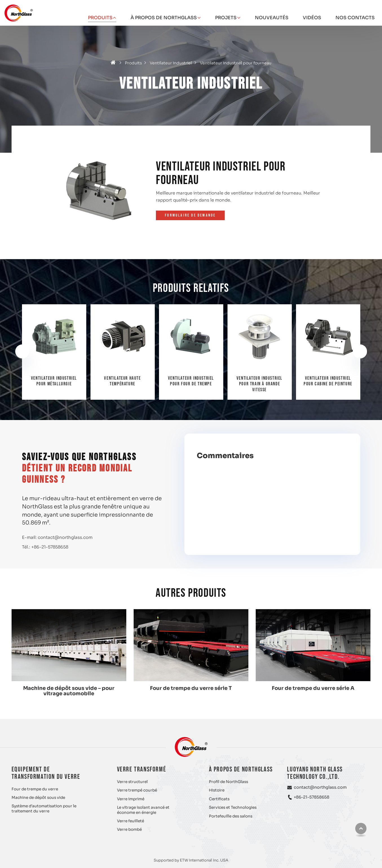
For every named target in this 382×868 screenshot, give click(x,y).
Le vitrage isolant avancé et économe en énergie (143, 810)
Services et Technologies (233, 807)
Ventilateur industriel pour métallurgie (122, 381)
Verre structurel (132, 782)
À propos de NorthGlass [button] (164, 18)
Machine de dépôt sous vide (38, 798)
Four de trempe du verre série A (313, 688)
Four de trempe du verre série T (191, 688)
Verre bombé (129, 829)
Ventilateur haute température (191, 381)
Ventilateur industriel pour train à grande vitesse (328, 384)
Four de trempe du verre (35, 789)
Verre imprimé (131, 799)
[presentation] (22, 351)
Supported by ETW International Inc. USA (191, 860)
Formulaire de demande (190, 215)
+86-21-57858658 (50, 547)
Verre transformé (142, 769)
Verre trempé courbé (137, 790)
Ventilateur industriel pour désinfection (54, 381)
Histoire (217, 790)
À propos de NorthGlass (241, 769)
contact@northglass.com (65, 537)
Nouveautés (272, 18)
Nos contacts (355, 18)
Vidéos (312, 18)
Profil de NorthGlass (228, 782)
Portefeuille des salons (231, 816)
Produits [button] (100, 18)
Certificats (219, 799)
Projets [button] (226, 18)
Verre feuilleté (131, 821)
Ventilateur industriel (171, 63)
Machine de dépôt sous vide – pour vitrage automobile (69, 691)
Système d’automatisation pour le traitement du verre (44, 809)
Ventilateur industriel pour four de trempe (260, 381)
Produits (133, 63)
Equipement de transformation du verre (46, 773)
